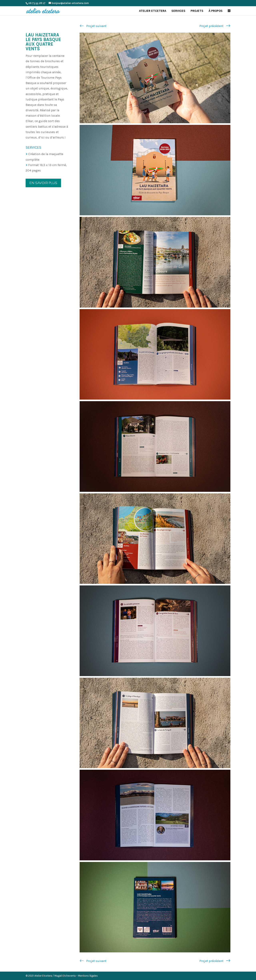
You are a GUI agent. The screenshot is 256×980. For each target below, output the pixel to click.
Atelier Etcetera (153, 11)
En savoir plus (43, 183)
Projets (197, 11)
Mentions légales (88, 976)
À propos (216, 11)
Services (178, 11)
